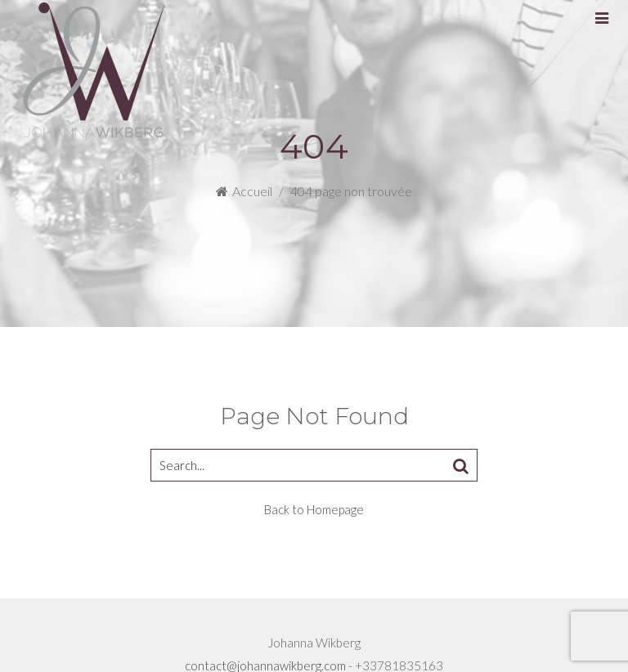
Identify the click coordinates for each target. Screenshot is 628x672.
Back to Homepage (314, 509)
